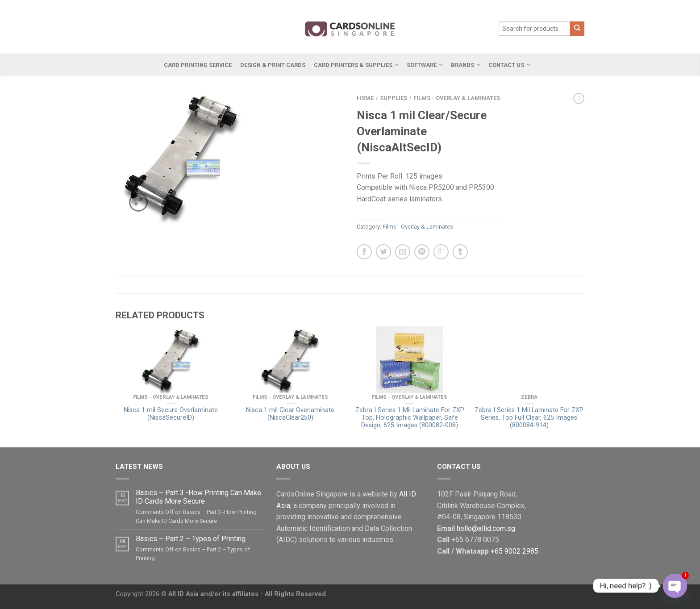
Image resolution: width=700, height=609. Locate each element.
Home (365, 98)
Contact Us (506, 65)
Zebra (529, 397)
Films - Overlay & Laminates (457, 98)
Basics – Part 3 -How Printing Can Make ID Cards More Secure (198, 497)
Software (422, 65)
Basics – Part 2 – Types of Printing (191, 539)
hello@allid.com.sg (486, 528)
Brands (462, 65)
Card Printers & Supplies (353, 65)
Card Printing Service (198, 65)
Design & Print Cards (273, 65)
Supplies (394, 98)
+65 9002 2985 (515, 551)
